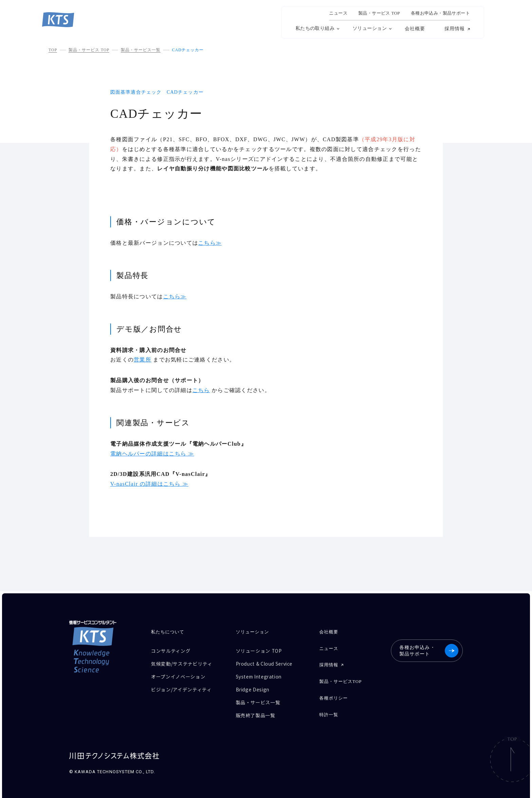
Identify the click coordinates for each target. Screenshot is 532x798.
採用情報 (455, 29)
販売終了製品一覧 (257, 710)
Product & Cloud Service (267, 662)
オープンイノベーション (180, 674)
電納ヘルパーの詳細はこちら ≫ (152, 454)
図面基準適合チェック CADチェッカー (157, 92)
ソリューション (370, 28)
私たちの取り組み (315, 28)
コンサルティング (172, 650)
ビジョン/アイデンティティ (183, 686)
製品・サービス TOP (89, 50)
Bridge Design (254, 686)
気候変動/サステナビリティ (184, 662)
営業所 (142, 360)
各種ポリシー (332, 694)
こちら (201, 390)
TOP (53, 50)
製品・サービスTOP (340, 679)
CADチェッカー (188, 50)
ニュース (338, 13)
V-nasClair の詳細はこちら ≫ (149, 484)
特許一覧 (328, 710)
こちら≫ (210, 243)
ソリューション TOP (260, 650)
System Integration (261, 674)
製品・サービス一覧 (141, 50)
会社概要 (415, 29)
